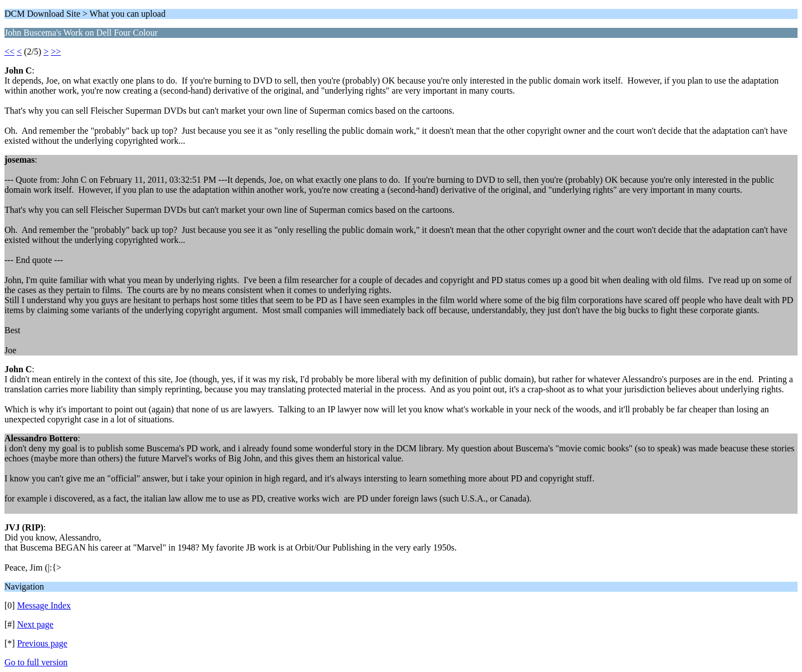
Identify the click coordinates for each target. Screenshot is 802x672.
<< (9, 52)
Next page (35, 624)
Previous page (42, 643)
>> (56, 52)
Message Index (44, 605)
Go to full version (36, 662)
